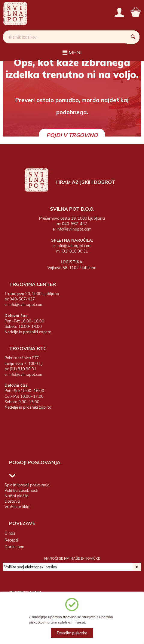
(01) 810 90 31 (75, 251)
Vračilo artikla (17, 507)
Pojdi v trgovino (72, 135)
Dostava (12, 501)
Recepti (11, 540)
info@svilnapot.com (74, 229)
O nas (10, 533)
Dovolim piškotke (72, 633)
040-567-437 (75, 224)
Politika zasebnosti (21, 490)
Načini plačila (17, 496)
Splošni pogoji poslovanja (27, 485)
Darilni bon (14, 547)
